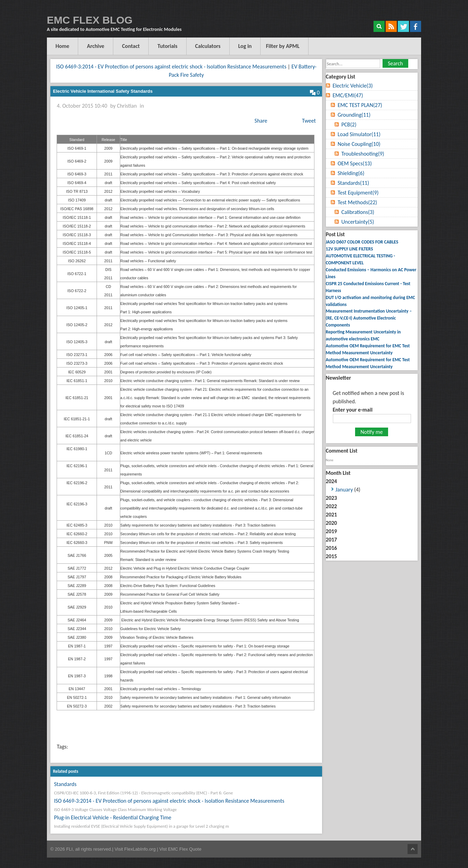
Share (261, 121)
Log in (245, 46)
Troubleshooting (363, 154)
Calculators (208, 46)
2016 (331, 548)
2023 (331, 498)
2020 (331, 523)
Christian (127, 106)
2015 (331, 556)
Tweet (309, 121)
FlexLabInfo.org (141, 849)
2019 (331, 531)
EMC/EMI (348, 95)
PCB (349, 125)
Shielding (351, 173)
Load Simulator (359, 134)
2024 (372, 486)
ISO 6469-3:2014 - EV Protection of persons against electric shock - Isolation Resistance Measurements (171, 67)
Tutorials (167, 46)
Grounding (354, 115)
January (344, 490)
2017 (331, 540)
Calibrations (358, 212)
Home (63, 46)
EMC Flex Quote (185, 849)
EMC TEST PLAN (360, 105)
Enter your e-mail (353, 410)
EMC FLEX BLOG (90, 20)
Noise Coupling (359, 144)
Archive (96, 46)
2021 (331, 515)
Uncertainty (358, 222)
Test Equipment (358, 193)
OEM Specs (355, 163)
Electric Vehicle (353, 86)
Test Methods (358, 202)
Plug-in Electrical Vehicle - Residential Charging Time (112, 817)
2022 (331, 506)
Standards (65, 784)
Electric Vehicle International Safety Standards (103, 91)
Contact (131, 46)
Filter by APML (283, 46)
